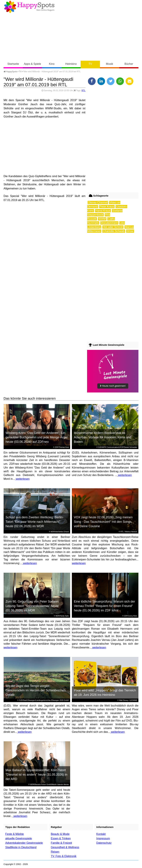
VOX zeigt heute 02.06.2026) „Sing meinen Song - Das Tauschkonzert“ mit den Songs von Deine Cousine (103, 522)
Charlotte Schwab (114, 231)
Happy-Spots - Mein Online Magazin (29, 7)
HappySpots (10, 72)
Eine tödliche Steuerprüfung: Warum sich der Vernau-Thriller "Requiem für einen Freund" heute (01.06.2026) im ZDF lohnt (105, 606)
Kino (52, 64)
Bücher (129, 64)
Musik (109, 64)
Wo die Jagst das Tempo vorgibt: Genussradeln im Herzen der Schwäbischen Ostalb (35, 690)
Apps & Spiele (32, 64)
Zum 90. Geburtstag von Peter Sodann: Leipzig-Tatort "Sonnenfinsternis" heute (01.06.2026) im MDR (32, 606)
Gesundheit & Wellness (65, 847)
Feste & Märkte (15, 834)
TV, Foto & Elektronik (64, 856)
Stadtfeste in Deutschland (21, 847)
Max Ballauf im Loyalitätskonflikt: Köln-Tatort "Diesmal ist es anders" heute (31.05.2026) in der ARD (36, 775)
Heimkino (71, 64)
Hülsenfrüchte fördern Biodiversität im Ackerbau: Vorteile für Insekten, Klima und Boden (103, 437)
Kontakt (101, 834)
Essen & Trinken (61, 838)
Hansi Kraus (103, 211)
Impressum (103, 838)
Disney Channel (98, 202)
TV (90, 64)
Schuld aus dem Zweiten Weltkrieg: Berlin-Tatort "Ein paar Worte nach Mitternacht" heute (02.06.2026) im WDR (34, 522)
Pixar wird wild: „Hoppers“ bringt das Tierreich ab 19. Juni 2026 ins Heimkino (105, 693)
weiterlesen (22, 479)
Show (130, 231)
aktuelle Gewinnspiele (19, 838)
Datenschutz (104, 843)
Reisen (55, 852)
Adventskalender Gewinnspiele (24, 843)
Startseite (13, 64)
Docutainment (109, 223)
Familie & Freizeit (61, 843)
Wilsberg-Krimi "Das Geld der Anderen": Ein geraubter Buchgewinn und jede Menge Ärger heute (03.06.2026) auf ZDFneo (37, 437)
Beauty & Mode (60, 834)
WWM (102, 219)
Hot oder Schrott (113, 227)
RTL (83, 91)
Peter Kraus (107, 207)
